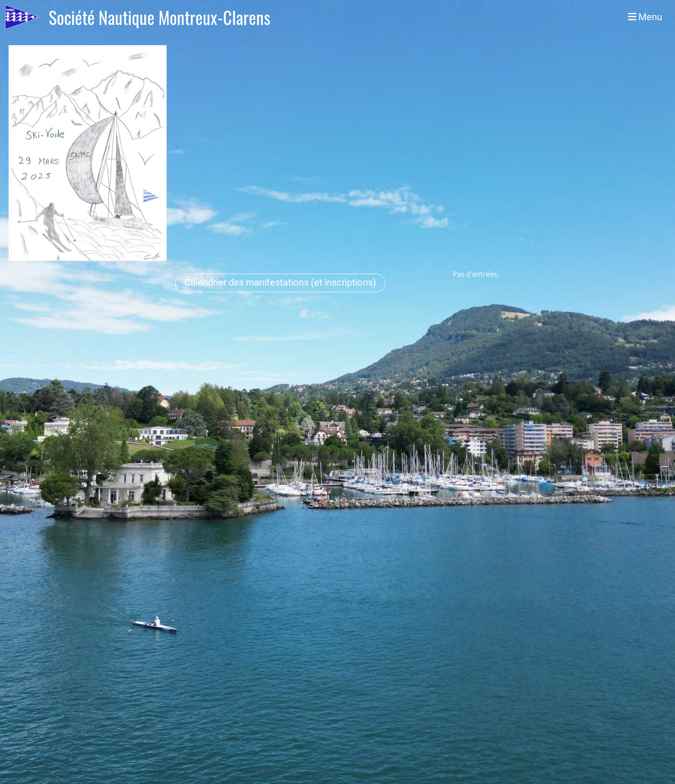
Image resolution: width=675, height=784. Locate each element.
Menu (645, 17)
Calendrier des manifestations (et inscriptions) (280, 282)
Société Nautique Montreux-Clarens (159, 17)
